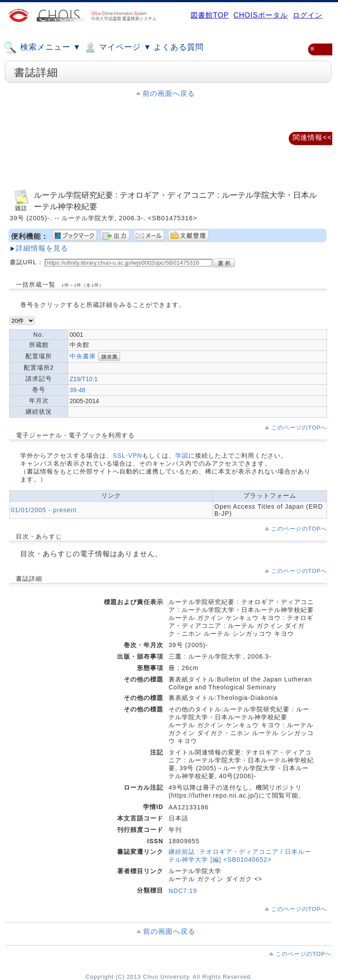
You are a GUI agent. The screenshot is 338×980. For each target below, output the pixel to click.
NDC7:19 (183, 891)
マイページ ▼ (117, 47)
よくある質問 (179, 47)
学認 (182, 455)
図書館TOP (209, 15)
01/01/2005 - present (44, 510)
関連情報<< (312, 137)
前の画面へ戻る (169, 93)
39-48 (77, 390)
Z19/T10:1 (84, 379)
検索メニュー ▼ (42, 47)
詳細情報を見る (42, 248)
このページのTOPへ (299, 428)
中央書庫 (83, 356)
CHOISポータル (261, 15)
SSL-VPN (127, 455)
